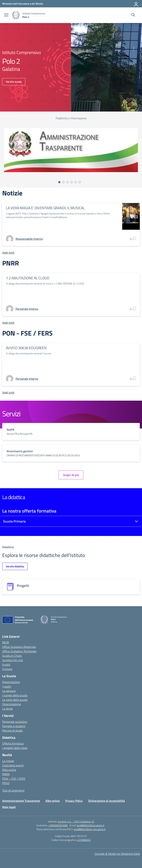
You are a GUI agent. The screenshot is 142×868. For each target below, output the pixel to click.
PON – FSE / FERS (14, 779)
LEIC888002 (84, 840)
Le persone (9, 691)
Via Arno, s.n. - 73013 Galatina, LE (76, 821)
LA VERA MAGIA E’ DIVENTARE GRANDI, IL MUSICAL (45, 208)
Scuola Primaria (14, 521)
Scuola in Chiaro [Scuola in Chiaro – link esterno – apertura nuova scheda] (12, 656)
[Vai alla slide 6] (80, 182)
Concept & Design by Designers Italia (117, 854)
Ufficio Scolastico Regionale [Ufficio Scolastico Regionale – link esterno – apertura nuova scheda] (19, 647)
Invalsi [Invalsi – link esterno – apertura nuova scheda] (6, 664)
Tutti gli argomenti (13, 790)
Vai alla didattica (15, 566)
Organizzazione (12, 704)
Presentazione (11, 682)
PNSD (6, 783)
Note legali (9, 807)
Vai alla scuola (14, 82)
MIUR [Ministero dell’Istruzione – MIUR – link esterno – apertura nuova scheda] (6, 642)
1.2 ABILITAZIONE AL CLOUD (28, 278)
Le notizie (8, 761)
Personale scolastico (15, 722)
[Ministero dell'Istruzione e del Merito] (23, 4)
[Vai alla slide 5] (76, 182)
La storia (7, 709)
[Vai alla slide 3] (67, 182)
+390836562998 (58, 825)
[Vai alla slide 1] (59, 182)
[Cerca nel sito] (133, 15)
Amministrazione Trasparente (21, 801)
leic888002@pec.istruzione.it (90, 829)
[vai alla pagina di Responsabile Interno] (29, 239)
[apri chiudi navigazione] (6, 15)
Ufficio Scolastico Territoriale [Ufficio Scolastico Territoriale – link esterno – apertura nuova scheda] (19, 651)
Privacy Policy (74, 801)
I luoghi (7, 686)
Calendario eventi (13, 765)
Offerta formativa (13, 743)
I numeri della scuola (15, 695)
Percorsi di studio (12, 730)
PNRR (6, 774)
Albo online (9, 770)
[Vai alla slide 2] (63, 182)
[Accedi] (136, 4)
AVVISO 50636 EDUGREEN (26, 348)
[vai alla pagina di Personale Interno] (27, 309)
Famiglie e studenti (14, 726)
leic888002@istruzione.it (91, 825)
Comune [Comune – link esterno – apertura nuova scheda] (7, 669)
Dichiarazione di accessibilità (106, 801)
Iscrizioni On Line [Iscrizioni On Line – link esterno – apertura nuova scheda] (13, 660)
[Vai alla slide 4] (72, 182)
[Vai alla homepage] (16, 15)
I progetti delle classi (15, 748)
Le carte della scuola (15, 700)
